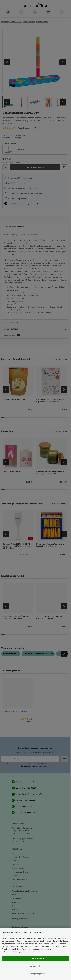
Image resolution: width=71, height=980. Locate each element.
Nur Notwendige (35, 966)
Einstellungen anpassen (36, 974)
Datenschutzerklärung (11, 952)
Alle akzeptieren (36, 959)
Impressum (35, 952)
